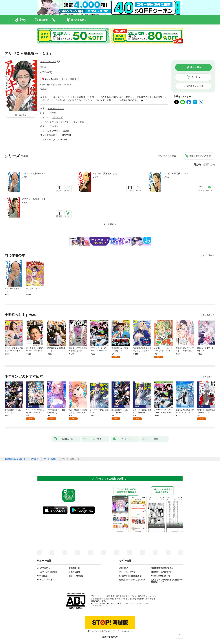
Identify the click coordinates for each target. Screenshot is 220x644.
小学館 (53, 113)
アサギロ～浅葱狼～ (62, 131)
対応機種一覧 (74, 568)
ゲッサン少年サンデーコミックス (68, 122)
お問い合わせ (42, 576)
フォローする (59, 62)
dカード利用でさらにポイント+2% (55, 85)
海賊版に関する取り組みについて (133, 580)
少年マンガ (57, 117)
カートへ (196, 77)
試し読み (23, 115)
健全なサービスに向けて (161, 572)
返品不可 (44, 89)
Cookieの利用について (161, 576)
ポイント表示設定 (76, 576)
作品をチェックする (195, 86)
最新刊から (209, 165)
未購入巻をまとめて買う (201, 156)
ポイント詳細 (68, 79)
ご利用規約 (124, 568)
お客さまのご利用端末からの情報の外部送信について (167, 581)
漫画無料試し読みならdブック (15, 459)
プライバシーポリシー (128, 572)
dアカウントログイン (45, 580)
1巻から (197, 165)
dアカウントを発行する (99, 631)
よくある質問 (74, 572)
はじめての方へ (43, 568)
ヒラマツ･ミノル (48, 62)
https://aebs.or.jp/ (100, 606)
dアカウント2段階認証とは (130, 576)
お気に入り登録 (169, 156)
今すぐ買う (196, 67)
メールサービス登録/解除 (47, 572)
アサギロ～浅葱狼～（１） (35, 173)
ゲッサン (54, 126)
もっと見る (207, 255)
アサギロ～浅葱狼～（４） (35, 199)
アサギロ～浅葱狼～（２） (105, 173)
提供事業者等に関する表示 (162, 568)
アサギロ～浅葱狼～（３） (176, 173)
